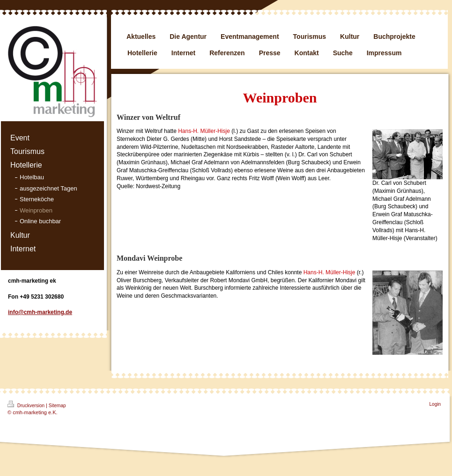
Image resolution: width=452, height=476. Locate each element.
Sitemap (57, 406)
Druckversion (27, 404)
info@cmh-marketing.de (40, 312)
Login (435, 404)
